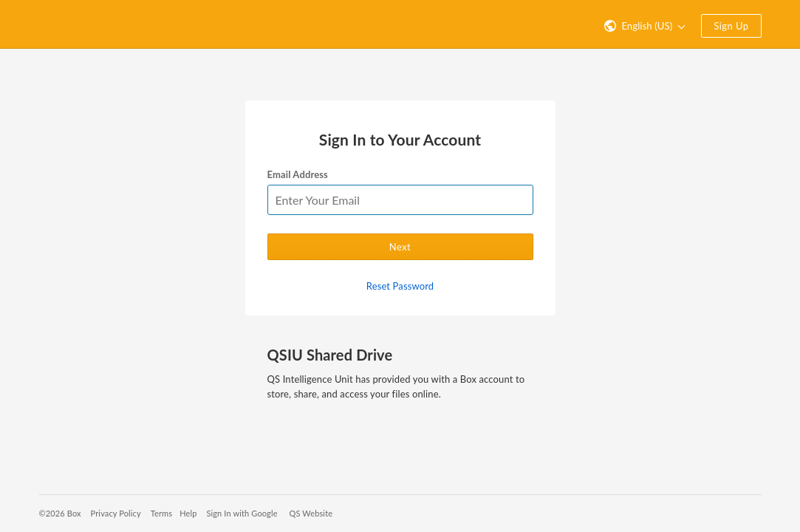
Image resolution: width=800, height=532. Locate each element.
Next (400, 247)
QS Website (311, 513)
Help (188, 513)
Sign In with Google (242, 513)
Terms (161, 513)
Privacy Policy (116, 513)
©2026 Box (60, 513)
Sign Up (731, 26)
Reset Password (400, 286)
